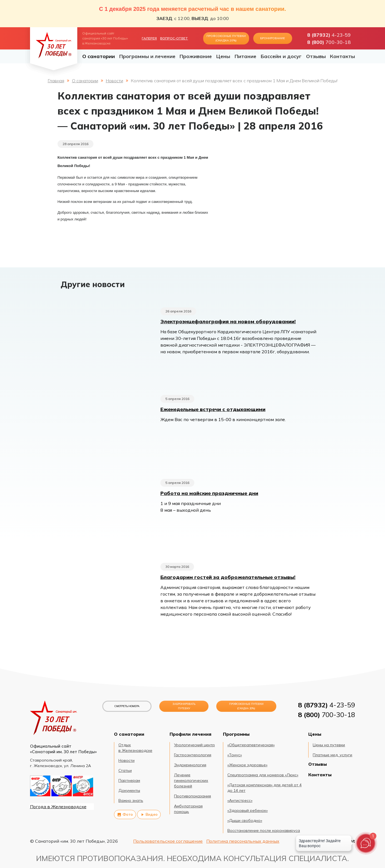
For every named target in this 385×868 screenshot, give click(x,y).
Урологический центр (194, 745)
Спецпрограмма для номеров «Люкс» (263, 775)
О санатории (99, 56)
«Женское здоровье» (247, 765)
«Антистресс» (240, 800)
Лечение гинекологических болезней (191, 780)
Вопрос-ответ (174, 38)
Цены (223, 56)
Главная (56, 81)
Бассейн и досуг (281, 56)
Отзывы (316, 56)
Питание (245, 56)
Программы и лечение (147, 56)
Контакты (342, 56)
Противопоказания (192, 796)
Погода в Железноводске (58, 807)
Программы (236, 734)
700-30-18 (329, 42)
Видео (149, 814)
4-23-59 (329, 35)
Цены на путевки (329, 745)
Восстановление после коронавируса (264, 830)
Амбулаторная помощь (188, 809)
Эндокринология (190, 765)
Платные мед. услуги (332, 755)
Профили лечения (190, 734)
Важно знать (131, 800)
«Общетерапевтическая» (251, 745)
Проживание (196, 56)
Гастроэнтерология (193, 755)
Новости (115, 81)
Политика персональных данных (243, 841)
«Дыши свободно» (245, 820)
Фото (125, 814)
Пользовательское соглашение (168, 841)
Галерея (149, 38)
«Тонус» (235, 755)
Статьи (125, 770)
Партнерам (129, 780)
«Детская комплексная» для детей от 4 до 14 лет (264, 788)
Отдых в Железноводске (135, 748)
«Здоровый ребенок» (248, 810)
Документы (129, 790)
